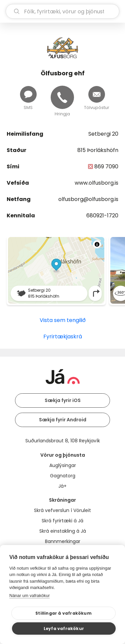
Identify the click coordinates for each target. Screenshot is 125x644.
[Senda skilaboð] (28, 94)
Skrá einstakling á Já (63, 531)
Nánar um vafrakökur (29, 595)
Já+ (62, 486)
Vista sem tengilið (63, 320)
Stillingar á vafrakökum (63, 613)
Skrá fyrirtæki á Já (62, 521)
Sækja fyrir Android (63, 420)
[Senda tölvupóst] (97, 94)
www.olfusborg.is (96, 183)
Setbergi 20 (103, 134)
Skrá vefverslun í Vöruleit (62, 510)
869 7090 (106, 166)
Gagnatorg (63, 476)
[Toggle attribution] (97, 244)
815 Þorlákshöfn (98, 150)
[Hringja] (62, 97)
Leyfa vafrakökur (64, 628)
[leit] (62, 11)
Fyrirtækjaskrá (63, 336)
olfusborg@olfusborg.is (88, 199)
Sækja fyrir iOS (63, 400)
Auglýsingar (63, 465)
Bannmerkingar (63, 541)
